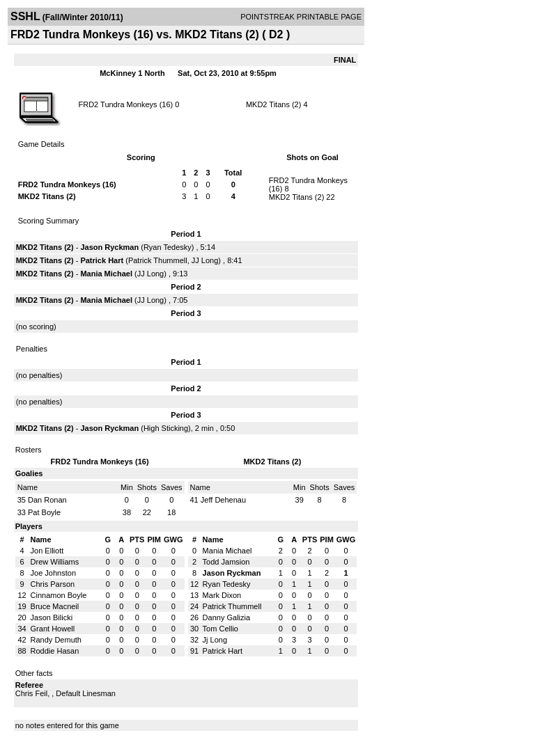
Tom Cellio (220, 629)
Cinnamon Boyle (59, 595)
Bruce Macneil (55, 606)
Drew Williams (55, 562)
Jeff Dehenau (223, 500)
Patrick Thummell (158, 260)
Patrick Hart (102, 260)
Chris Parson (53, 584)
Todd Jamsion (226, 562)
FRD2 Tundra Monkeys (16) (125, 104)
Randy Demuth (56, 640)
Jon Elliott (47, 551)
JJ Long (205, 260)
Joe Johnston (53, 573)
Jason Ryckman (109, 247)
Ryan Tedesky (168, 247)
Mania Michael (106, 274)
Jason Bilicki (52, 617)
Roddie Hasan (55, 651)
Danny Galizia (226, 617)
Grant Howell (53, 629)
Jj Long (215, 640)
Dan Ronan (47, 500)
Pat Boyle (44, 512)
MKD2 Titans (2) (273, 104)
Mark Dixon (222, 595)
